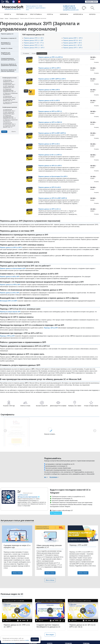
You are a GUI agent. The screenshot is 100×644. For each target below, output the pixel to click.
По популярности (42, 53)
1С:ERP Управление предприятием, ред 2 (9, 87)
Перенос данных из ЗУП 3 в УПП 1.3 (50, 111)
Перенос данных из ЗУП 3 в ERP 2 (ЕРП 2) (52, 133)
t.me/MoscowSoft (23, 495)
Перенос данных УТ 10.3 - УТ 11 (34, 43)
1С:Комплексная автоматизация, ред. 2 (9, 84)
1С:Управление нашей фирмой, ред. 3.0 (9, 100)
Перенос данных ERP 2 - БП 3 (72, 43)
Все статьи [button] (50, 580)
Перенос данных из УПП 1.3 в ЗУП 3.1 (51, 57)
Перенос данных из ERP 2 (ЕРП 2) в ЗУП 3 (52, 79)
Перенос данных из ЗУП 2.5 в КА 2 (50, 187)
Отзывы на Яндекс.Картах (91, 406)
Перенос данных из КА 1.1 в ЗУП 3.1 (50, 155)
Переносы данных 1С (34, 6)
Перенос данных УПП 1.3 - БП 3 (34, 38)
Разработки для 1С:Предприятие (6, 53)
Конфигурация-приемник (10, 107)
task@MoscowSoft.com (71, 10)
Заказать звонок (91, 2)
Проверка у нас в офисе (75, 406)
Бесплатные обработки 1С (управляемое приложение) (9, 65)
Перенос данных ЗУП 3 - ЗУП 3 (73, 48)
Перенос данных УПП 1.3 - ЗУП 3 (34, 48)
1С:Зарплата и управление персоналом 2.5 (10, 103)
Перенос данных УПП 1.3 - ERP (34, 40)
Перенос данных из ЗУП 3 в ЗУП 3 (49, 68)
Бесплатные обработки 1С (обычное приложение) (9, 71)
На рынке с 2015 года (9, 406)
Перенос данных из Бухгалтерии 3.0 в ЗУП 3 (53, 176)
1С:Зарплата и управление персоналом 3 (10, 94)
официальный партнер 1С (13, 9)
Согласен (35, 639)
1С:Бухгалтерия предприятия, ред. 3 (8, 81)
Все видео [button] (50, 635)
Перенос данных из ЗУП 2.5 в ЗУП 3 (50, 166)
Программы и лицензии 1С (9, 38)
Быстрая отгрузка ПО (42, 406)
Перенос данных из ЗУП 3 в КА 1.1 (50, 209)
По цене (34, 53)
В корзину (96, 62)
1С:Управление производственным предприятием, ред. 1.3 (9, 90)
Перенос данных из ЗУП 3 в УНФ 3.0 (50, 122)
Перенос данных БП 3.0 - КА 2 (72, 40)
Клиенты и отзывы (25, 406)
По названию (26, 53)
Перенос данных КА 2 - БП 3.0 (72, 45)
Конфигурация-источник (10, 78)
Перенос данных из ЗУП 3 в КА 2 (49, 144)
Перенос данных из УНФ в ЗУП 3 (49, 90)
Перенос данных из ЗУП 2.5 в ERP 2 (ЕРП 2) (53, 198)
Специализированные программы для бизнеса (8, 59)
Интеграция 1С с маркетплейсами (6, 43)
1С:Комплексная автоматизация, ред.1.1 (9, 97)
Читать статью (17, 573)
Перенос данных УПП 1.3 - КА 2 (34, 45)
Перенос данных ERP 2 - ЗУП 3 (73, 38)
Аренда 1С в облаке (7, 48)
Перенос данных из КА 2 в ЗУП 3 (49, 101)
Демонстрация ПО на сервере (58, 406)
